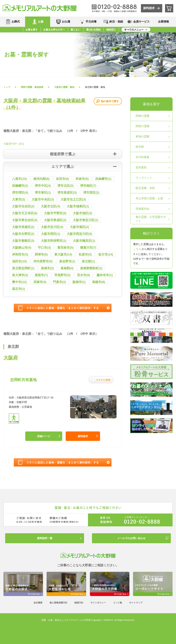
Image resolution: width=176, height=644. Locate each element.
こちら (137, 249)
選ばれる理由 (93, 30)
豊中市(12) (19, 282)
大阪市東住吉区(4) (25, 220)
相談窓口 (111, 30)
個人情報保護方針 (58, 603)
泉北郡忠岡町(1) (23, 268)
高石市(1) (19, 289)
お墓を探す (32, 30)
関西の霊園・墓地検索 (32, 87)
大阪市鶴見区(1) (84, 241)
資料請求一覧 (45, 538)
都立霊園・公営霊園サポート (151, 219)
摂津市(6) (41, 255)
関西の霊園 (142, 126)
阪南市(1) (79, 282)
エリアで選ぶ (63, 167)
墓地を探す (151, 104)
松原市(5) (85, 255)
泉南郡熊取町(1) (91, 268)
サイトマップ (136, 603)
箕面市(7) (41, 275)
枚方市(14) (106, 255)
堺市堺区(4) (20, 193)
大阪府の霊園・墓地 (64, 87)
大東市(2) (19, 199)
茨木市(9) (84, 275)
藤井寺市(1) (105, 275)
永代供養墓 (142, 157)
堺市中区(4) (43, 186)
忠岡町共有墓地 (23, 380)
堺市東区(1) (43, 193)
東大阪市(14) (63, 255)
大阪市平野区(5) (55, 213)
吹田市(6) (63, 179)
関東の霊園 (142, 116)
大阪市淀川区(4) (52, 227)
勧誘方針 (79, 603)
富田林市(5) (65, 248)
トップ (7, 87)
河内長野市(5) (43, 261)
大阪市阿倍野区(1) (54, 241)
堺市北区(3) (65, 186)
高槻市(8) (99, 282)
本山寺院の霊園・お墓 (149, 198)
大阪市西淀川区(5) (79, 234)
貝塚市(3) (40, 282)
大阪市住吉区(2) (23, 206)
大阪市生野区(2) (23, 234)
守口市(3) (44, 248)
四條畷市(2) (20, 186)
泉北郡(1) (88, 261)
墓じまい (75, 30)
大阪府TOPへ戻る (14, 144)
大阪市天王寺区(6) (25, 213)
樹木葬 (140, 147)
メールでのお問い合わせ (131, 538)
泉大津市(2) (20, 275)
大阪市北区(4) (51, 206)
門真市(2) (59, 282)
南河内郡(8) (41, 179)
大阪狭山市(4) (22, 248)
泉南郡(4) (67, 268)
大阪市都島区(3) (23, 241)
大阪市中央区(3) (43, 199)
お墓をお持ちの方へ (54, 30)
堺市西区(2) (91, 193)
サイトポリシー (98, 603)
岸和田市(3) (20, 255)
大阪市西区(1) (51, 234)
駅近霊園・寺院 (145, 188)
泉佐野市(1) (67, 261)
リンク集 (118, 603)
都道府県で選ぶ (63, 154)
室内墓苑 (141, 167)
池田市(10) (19, 261)
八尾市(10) (19, 179)
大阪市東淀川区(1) (86, 220)
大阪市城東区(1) (78, 206)
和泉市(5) (82, 179)
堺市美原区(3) (67, 193)
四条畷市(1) (103, 179)
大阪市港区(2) (79, 227)
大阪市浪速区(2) (23, 227)
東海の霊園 (142, 136)
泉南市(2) (47, 268)
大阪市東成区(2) (55, 220)
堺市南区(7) (88, 186)
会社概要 (38, 603)
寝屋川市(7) (88, 248)
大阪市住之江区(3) (73, 199)
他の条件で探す (110, 101)
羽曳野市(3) (62, 275)
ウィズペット (144, 178)
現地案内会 (142, 209)
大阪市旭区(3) (82, 213)
